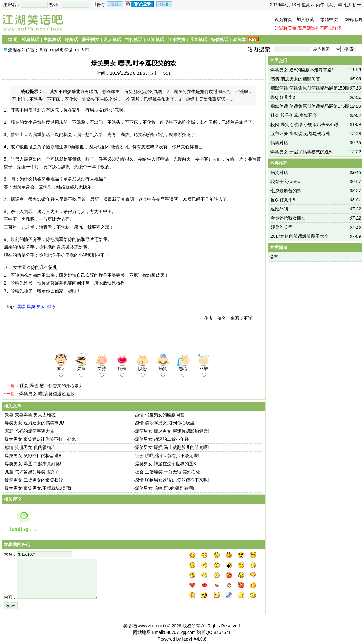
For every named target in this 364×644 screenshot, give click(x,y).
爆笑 (31, 307)
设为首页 (283, 19)
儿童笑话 (198, 40)
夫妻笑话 (52, 40)
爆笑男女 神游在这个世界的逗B (166, 464)
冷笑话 (71, 40)
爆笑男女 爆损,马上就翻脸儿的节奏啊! (172, 447)
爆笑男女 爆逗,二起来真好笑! (33, 464)
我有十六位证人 (286, 182)
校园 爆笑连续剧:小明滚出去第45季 (305, 124)
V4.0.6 (200, 639)
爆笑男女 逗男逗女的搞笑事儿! (35, 423)
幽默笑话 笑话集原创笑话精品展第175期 (310, 106)
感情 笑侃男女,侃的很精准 (30, 447)
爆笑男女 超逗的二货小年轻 (162, 439)
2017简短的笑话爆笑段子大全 (300, 236)
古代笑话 (134, 40)
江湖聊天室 (286, 28)
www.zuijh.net (151, 626)
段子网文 (91, 40)
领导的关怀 (281, 227)
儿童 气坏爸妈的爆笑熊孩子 (32, 472)
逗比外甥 (279, 209)
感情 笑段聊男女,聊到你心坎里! (165, 423)
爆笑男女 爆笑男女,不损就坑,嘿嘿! (38, 488)
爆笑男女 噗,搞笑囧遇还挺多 (47, 394)
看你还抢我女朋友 (288, 218)
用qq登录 (140, 4)
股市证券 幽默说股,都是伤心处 (300, 134)
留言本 (239, 40)
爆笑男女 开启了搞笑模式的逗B (301, 152)
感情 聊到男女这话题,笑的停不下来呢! (172, 480)
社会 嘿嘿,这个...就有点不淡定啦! (167, 456)
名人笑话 (112, 40)
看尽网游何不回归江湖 (320, 28)
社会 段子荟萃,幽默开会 (294, 115)
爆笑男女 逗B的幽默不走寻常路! (302, 70)
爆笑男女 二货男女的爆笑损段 (34, 480)
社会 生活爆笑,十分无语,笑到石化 (168, 472)
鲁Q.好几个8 (283, 97)
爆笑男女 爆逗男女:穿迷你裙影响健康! (172, 431)
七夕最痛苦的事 (286, 191)
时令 (51, 307)
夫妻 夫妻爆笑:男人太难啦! (31, 415)
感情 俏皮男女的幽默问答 (160, 415)
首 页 (13, 40)
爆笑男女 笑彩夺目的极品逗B (33, 456)
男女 (41, 307)
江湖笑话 (155, 40)
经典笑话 (30, 40)
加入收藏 (305, 19)
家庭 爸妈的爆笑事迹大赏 (29, 431)
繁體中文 (329, 19)
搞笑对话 (279, 143)
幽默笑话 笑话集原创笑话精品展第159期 (310, 88)
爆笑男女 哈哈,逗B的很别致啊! (165, 488)
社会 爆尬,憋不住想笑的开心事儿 (51, 385)
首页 (43, 50)
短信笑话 (220, 40)
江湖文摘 (177, 40)
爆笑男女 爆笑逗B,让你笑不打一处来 (40, 439)
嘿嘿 (21, 307)
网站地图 (353, 19)
